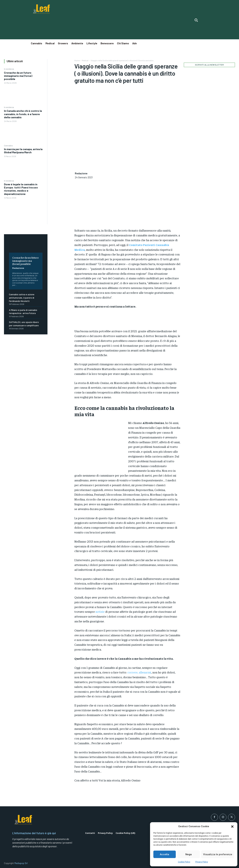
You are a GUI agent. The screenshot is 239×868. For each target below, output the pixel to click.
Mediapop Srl (21, 863)
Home (77, 60)
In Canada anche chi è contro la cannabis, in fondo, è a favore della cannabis (23, 114)
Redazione (18, 268)
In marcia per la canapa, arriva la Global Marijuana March (23, 151)
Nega (189, 854)
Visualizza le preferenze (218, 854)
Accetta (164, 854)
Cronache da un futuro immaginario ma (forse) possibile (18, 76)
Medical (85, 60)
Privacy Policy (202, 862)
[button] (232, 827)
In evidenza (9, 69)
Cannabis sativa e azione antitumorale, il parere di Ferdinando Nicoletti (22, 298)
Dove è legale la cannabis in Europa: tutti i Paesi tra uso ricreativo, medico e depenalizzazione (21, 189)
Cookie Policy (184, 862)
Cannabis (8, 145)
